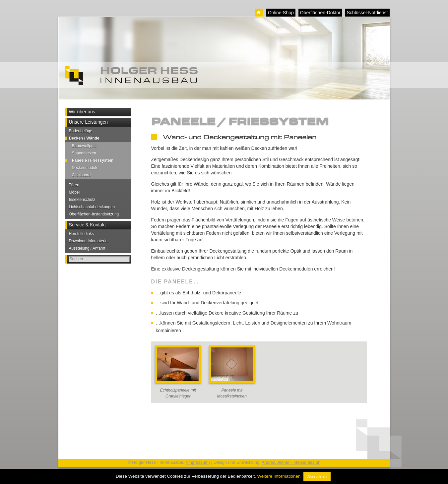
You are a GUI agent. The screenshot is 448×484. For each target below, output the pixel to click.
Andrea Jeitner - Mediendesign (291, 462)
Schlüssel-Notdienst (367, 13)
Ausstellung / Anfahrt (87, 248)
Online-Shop (281, 13)
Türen (74, 185)
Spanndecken (84, 153)
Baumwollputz (84, 146)
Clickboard (81, 175)
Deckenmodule (85, 168)
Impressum (198, 462)
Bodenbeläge (81, 131)
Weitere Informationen (279, 476)
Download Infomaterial (89, 241)
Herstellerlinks (81, 234)
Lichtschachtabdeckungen (92, 207)
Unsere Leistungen (89, 122)
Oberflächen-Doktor (320, 13)
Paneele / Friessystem (93, 160)
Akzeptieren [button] (317, 476)
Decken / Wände (84, 138)
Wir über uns (82, 112)
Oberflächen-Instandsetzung (94, 214)
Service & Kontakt (87, 225)
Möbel (74, 192)
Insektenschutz (82, 200)
